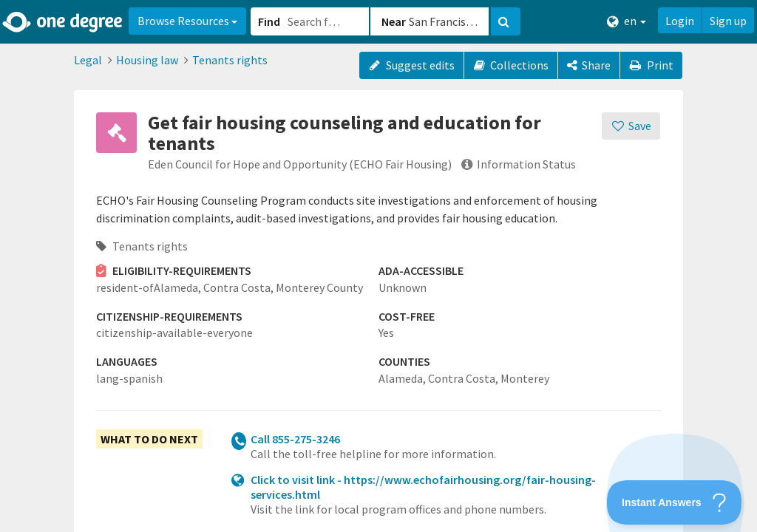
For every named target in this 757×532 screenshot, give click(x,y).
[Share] (589, 65)
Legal (88, 60)
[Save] (631, 126)
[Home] (63, 22)
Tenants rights (230, 60)
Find (269, 21)
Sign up (728, 21)
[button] (378, 266)
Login (680, 21)
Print (651, 65)
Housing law (147, 60)
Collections (511, 65)
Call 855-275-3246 (295, 439)
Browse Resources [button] (187, 21)
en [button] (627, 21)
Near (394, 21)
